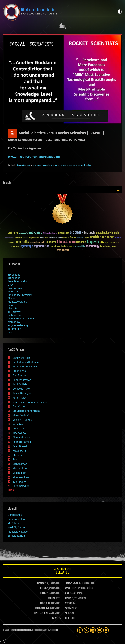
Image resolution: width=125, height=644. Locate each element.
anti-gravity (14, 312)
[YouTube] (99, 630)
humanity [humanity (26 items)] (118, 238)
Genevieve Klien (22, 358)
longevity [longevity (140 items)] (93, 242)
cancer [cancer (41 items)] (26, 238)
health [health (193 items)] (94, 237)
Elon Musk (14, 292)
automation (14, 329)
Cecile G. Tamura (22, 420)
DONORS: (52, 599)
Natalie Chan (20, 451)
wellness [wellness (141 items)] (63, 250)
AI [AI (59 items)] (17, 233)
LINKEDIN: (43, 589)
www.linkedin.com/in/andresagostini (34, 157)
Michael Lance (21, 468)
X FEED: (43, 594)
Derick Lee (18, 429)
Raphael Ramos (22, 442)
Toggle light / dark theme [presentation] (120, 12)
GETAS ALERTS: (71, 589)
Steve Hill (18, 455)
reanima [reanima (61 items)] (15, 246)
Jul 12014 (13, 133)
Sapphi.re (54, 630)
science (72, 165)
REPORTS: (69, 604)
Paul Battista (20, 384)
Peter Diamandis (17, 281)
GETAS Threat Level (62, 571)
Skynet (12, 298)
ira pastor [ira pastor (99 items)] (50, 242)
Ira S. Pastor (20, 482)
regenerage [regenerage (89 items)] (26, 246)
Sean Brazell (20, 446)
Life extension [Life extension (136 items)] (66, 242)
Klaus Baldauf (21, 415)
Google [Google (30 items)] (86, 238)
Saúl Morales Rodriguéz (26, 362)
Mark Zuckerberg (17, 302)
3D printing (14, 275)
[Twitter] (86, 630)
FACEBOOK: (41, 584)
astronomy (14, 322)
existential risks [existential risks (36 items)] (55, 238)
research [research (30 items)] (53, 247)
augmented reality (18, 325)
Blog (62, 26)
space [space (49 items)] (71, 246)
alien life (13, 308)
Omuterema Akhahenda (26, 411)
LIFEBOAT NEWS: (72, 584)
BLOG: (67, 594)
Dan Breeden (20, 376)
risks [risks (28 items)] (58, 247)
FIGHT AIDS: (45, 604)
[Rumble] (106, 630)
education (48, 165)
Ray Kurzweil (15, 288)
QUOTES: (68, 618)
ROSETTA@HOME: (42, 613)
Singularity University (20, 295)
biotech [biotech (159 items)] (89, 233)
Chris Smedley (21, 486)
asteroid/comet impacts (21, 319)
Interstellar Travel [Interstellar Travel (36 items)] (37, 243)
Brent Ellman (20, 464)
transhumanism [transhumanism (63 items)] (108, 246)
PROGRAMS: (70, 609)
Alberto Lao (19, 433)
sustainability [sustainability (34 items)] (80, 247)
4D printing (14, 278)
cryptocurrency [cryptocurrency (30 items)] (34, 238)
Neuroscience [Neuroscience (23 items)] (109, 243)
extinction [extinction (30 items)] (66, 238)
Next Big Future (16, 527)
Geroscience (15, 515)
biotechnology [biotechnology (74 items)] (103, 233)
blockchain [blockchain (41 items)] (9, 238)
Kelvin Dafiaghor (22, 393)
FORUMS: (54, 618)
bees (10, 332)
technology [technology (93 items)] (93, 246)
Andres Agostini (24, 165)
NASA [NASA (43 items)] (102, 242)
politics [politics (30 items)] (116, 243)
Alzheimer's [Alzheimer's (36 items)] (23, 233)
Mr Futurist (14, 523)
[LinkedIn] (93, 630)
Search (118, 189)
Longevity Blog (16, 519)
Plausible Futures (18, 532)
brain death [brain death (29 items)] (18, 238)
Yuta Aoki (18, 424)
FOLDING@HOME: (42, 609)
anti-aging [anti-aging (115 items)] (35, 233)
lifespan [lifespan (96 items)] (81, 242)
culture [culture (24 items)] (42, 238)
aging (11, 305)
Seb (15, 460)
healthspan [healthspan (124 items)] (107, 238)
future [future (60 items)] (73, 238)
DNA (10, 285)
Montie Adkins (21, 477)
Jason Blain (19, 473)
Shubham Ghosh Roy (25, 367)
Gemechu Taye (21, 389)
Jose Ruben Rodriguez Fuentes (30, 402)
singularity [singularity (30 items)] (64, 247)
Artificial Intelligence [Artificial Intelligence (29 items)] (50, 233)
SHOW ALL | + (13, 490)
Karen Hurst (19, 398)
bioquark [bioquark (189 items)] (76, 233)
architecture (14, 315)
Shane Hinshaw (22, 437)
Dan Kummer (20, 406)
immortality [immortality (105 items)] (22, 242)
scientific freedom (84, 165)
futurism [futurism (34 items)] (80, 238)
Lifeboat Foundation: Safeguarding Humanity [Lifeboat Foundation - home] (54, 12)
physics (64, 165)
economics (38, 165)
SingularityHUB (16, 536)
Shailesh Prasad (22, 380)
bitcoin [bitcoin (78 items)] (115, 233)
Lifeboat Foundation (23, 630)
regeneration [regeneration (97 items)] (42, 246)
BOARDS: (68, 599)
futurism (56, 165)
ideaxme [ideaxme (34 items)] (11, 243)
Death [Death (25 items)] (47, 238)
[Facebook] (80, 630)
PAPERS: (68, 613)
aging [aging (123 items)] (11, 233)
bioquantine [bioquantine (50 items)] (64, 233)
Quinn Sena (19, 371)
